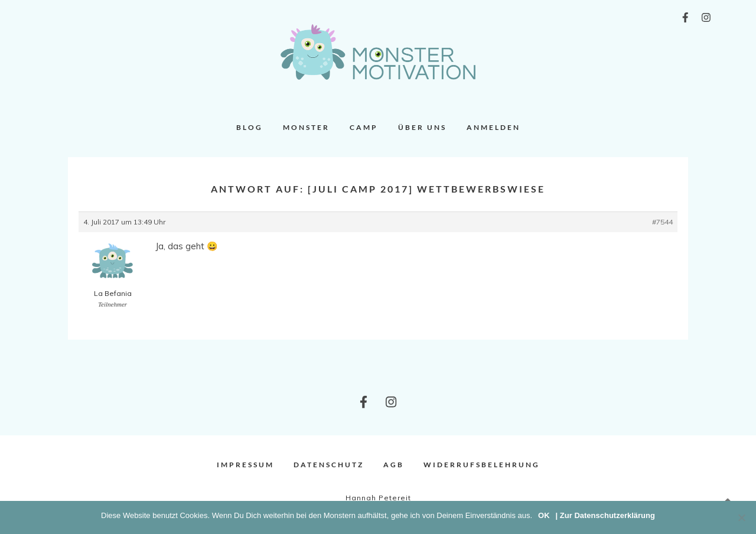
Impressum (245, 465)
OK (544, 515)
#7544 (662, 222)
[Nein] (741, 517)
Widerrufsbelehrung (482, 465)
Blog (250, 127)
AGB (394, 465)
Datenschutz (329, 465)
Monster (306, 127)
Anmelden (493, 127)
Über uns (422, 127)
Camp (364, 127)
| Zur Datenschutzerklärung (605, 515)
